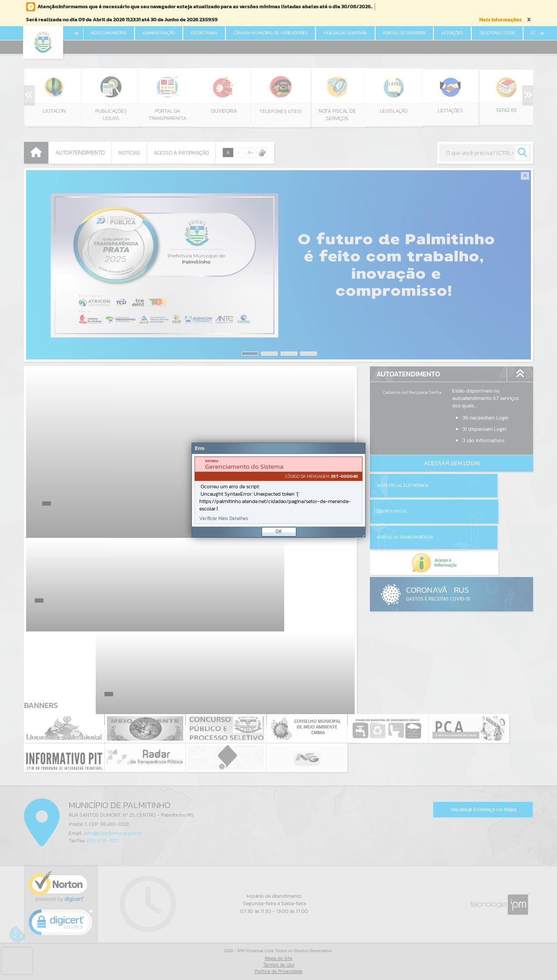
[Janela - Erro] (278, 490)
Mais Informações (500, 20)
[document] (278, 490)
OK (279, 531)
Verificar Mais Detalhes (224, 519)
